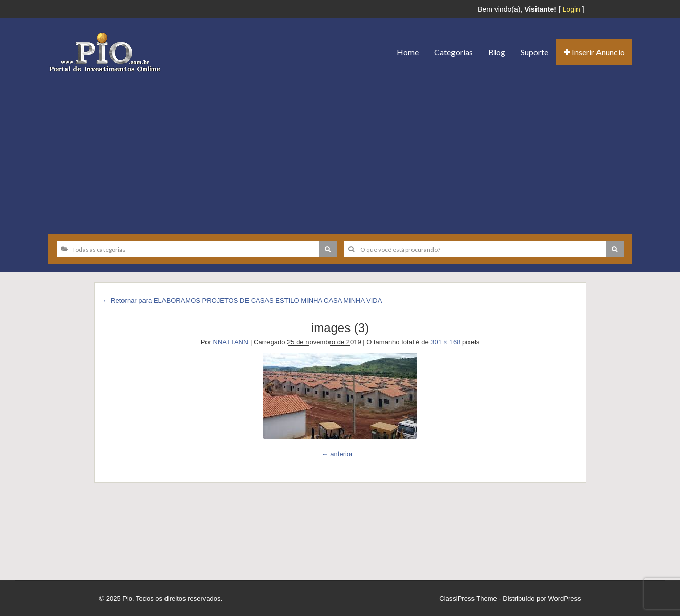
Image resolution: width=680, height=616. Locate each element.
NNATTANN (231, 342)
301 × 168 (445, 342)
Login (571, 9)
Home (408, 52)
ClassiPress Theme (468, 598)
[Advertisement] (340, 149)
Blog (497, 52)
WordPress (564, 598)
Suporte (534, 52)
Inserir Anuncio (594, 52)
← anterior (337, 454)
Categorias (454, 52)
